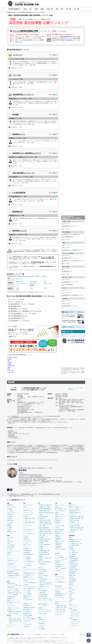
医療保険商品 (72, 556)
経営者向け (59, 565)
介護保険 (71, 577)
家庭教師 (41, 560)
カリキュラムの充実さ (21, 283)
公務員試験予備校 (43, 596)
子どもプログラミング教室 (45, 600)
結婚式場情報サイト (60, 596)
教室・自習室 (33, 283)
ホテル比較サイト (28, 611)
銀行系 (10, 560)
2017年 (40, 460)
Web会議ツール (59, 561)
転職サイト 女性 (59, 514)
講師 (45, 282)
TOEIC (41, 583)
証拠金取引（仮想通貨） (14, 575)
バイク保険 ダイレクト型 (75, 543)
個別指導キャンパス (20, 231)
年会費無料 (11, 564)
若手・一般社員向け (61, 568)
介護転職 (57, 522)
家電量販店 (41, 620)
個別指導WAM (17, 212)
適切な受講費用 (33, 282)
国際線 (31, 615)
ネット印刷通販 (59, 557)
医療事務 (44, 579)
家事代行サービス (28, 511)
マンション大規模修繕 (13, 595)
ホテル (25, 623)
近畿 (9, 369)
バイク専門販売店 (29, 562)
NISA (8, 539)
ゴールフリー (18, 55)
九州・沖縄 (11, 372)
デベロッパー (11, 627)
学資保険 (9, 530)
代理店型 (10, 509)
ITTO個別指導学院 (19, 193)
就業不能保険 (72, 572)
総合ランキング (19, 279)
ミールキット (27, 520)
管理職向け (59, 567)
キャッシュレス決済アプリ (14, 570)
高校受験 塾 (41, 518)
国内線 (26, 615)
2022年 (18, 460)
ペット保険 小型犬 (74, 553)
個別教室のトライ (19, 134)
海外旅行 (32, 608)
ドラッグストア (42, 621)
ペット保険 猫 (72, 555)
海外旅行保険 (10, 520)
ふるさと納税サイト (28, 530)
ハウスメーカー (12, 625)
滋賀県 (17, 288)
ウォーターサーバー (28, 505)
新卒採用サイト (59, 539)
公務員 (41, 587)
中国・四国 (11, 371)
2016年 (45, 460)
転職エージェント (60, 518)
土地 (20, 585)
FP (40, 579)
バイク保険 (10, 511)
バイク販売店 (27, 560)
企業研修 (57, 563)
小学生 (50, 558)
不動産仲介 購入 (11, 587)
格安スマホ (78, 513)
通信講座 (41, 577)
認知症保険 (72, 573)
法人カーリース (59, 555)
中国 (82, 518)
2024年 (9, 460)
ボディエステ (58, 580)
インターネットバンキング (14, 551)
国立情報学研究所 (66, 37)
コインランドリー (28, 514)
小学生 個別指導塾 (43, 552)
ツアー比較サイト (28, 617)
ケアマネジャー (49, 585)
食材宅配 (26, 516)
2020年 (27, 460)
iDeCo (70, 597)
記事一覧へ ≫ (81, 312)
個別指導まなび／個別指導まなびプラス (27, 153)
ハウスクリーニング (28, 513)
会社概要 (22, 634)
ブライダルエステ (60, 576)
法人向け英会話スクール (44, 598)
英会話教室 (41, 573)
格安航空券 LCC (27, 613)
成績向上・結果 (19, 282)
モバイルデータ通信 (74, 509)
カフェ (25, 571)
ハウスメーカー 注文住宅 (13, 614)
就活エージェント (60, 505)
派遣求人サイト (59, 532)
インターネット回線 (74, 524)
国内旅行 (27, 608)
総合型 (26, 581)
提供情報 (65, 299)
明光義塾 (16, 114)
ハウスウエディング (60, 588)
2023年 (13, 460)
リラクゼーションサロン (44, 610)
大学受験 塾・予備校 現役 (45, 505)
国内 (26, 621)
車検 (24, 568)
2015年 (50, 460)
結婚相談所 (58, 592)
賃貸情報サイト (11, 598)
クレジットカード (11, 562)
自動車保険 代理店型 (74, 541)
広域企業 (72, 522)
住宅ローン (10, 555)
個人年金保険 (72, 581)
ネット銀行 (10, 549)
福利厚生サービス (28, 596)
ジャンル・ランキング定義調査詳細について (75, 389)
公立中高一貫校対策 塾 (44, 545)
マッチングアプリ (60, 598)
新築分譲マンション (12, 610)
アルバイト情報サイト (61, 511)
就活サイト (58, 507)
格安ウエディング (60, 590)
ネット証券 (10, 538)
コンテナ (27, 535)
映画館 (57, 604)
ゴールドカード (12, 568)
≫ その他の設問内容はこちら (14, 438)
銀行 (9, 543)
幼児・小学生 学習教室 (44, 562)
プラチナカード (75, 616)
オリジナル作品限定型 (30, 583)
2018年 (36, 460)
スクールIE (17, 75)
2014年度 (55, 460)
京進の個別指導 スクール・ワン (24, 173)
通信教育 (41, 556)
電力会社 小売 (27, 598)
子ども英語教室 (42, 570)
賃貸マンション (11, 600)
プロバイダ (72, 514)
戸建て (16, 585)
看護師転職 (58, 520)
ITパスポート (47, 587)
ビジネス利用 (28, 625)
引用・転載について (54, 634)
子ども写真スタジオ (28, 575)
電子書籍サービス (28, 577)
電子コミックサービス (29, 579)
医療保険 (9, 526)
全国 (64, 611)
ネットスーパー (27, 524)
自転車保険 (10, 516)
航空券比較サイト (28, 609)
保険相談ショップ (11, 532)
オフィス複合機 (27, 594)
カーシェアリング (28, 541)
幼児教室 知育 (42, 564)
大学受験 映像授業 (43, 516)
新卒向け (58, 570)
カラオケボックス (60, 613)
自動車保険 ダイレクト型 (75, 539)
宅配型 (26, 537)
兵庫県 (17, 290)
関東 (65, 605)
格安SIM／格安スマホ (74, 511)
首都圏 (10, 364)
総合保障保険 (72, 579)
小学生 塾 (41, 549)
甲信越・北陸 (11, 366)
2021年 (22, 460)
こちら (64, 31)
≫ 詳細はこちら (11, 423)
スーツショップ (42, 625)
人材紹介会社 (58, 544)
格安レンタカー (27, 545)
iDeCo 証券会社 (11, 547)
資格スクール (42, 589)
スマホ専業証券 (11, 545)
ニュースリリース (29, 634)
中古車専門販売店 (29, 554)
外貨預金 (9, 553)
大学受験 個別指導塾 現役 (45, 509)
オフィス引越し (27, 590)
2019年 (31, 460)
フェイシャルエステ (60, 578)
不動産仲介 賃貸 (11, 597)
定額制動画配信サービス (29, 573)
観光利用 (27, 627)
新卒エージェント (60, 541)
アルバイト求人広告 (60, 549)
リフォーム (10, 604)
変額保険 (71, 583)
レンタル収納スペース (30, 533)
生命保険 (9, 524)
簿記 (44, 581)
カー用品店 (41, 627)
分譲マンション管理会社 (13, 591)
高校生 (41, 558)
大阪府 (45, 288)
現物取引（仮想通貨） (14, 573)
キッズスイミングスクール (45, 612)
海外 (29, 621)
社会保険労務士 (48, 583)
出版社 (26, 585)
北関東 (10, 362)
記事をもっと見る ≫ (68, 327)
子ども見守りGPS (28, 600)
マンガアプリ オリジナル (30, 586)
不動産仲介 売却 (11, 583)
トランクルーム (27, 532)
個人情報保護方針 (38, 634)
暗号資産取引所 (11, 572)
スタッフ (18, 285)
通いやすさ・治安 (48, 283)
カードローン (10, 558)
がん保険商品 (72, 568)
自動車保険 (10, 505)
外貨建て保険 (72, 575)
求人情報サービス (60, 533)
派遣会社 (57, 528)
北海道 (10, 359)
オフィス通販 (27, 592)
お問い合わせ (46, 634)
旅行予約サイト (27, 606)
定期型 (76, 558)
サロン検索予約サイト (61, 582)
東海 (9, 367)
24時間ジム (41, 608)
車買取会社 (26, 549)
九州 (20, 593)
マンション (11, 585)
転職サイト (58, 513)
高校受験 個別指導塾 (43, 528)
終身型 (72, 558)
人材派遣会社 (58, 547)
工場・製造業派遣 (60, 530)
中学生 (46, 558)
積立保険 (71, 585)
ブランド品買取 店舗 (29, 588)
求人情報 (62, 634)
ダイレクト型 (11, 507)
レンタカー (26, 543)
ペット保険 (10, 522)
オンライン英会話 (43, 575)
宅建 (41, 581)
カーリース (26, 547)
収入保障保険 (73, 566)
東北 (9, 361)
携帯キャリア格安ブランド (76, 507)
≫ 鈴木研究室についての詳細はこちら (28, 485)
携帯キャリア (72, 505)
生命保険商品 (72, 562)
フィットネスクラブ (43, 606)
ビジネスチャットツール (61, 559)
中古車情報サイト (28, 551)
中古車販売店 (27, 552)
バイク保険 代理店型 (74, 545)
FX (8, 556)
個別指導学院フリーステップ (23, 95)
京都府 (31, 288)
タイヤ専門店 (42, 629)
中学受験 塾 (41, 537)
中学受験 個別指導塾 (43, 541)
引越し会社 (26, 539)
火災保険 (9, 518)
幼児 (41, 572)
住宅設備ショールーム (13, 602)
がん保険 (9, 528)
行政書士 (42, 585)
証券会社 (10, 541)
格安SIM (72, 513)
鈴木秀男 (69, 40)
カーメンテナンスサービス (30, 569)
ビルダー (10, 617)
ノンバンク (15, 560)
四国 (71, 520)
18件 (55, 55)
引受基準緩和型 (74, 560)
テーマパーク (58, 615)
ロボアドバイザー (11, 577)
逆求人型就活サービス (61, 509)
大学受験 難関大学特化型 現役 (46, 513)
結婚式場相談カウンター (61, 594)
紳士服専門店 (42, 623)
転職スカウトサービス (61, 516)
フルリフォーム (12, 606)
